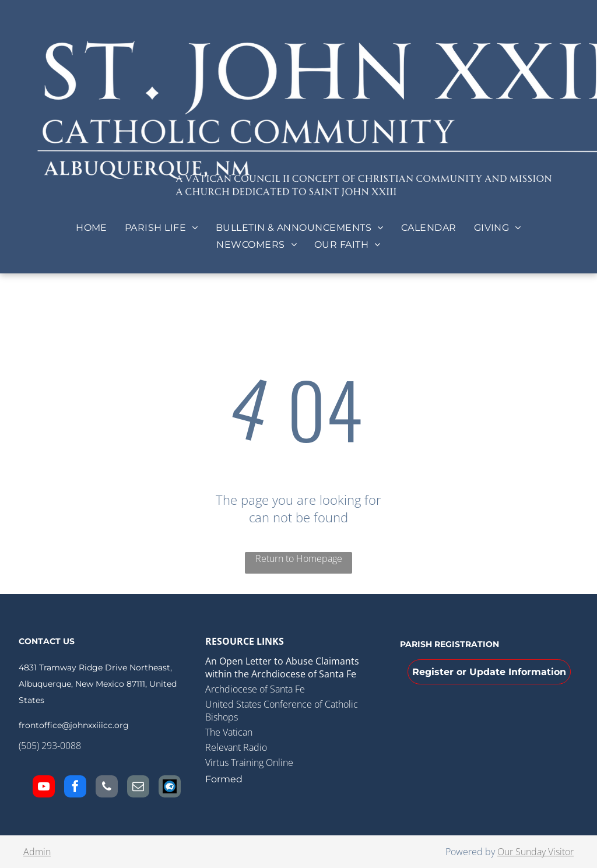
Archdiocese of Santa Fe (255, 689)
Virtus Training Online (249, 762)
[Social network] (170, 788)
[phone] (107, 788)
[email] (138, 788)
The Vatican (229, 732)
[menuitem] (92, 228)
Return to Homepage (299, 558)
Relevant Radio (236, 747)
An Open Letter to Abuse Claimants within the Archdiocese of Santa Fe (282, 667)
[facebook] (75, 788)
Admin (37, 852)
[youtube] (44, 788)
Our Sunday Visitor (535, 852)
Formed (224, 779)
